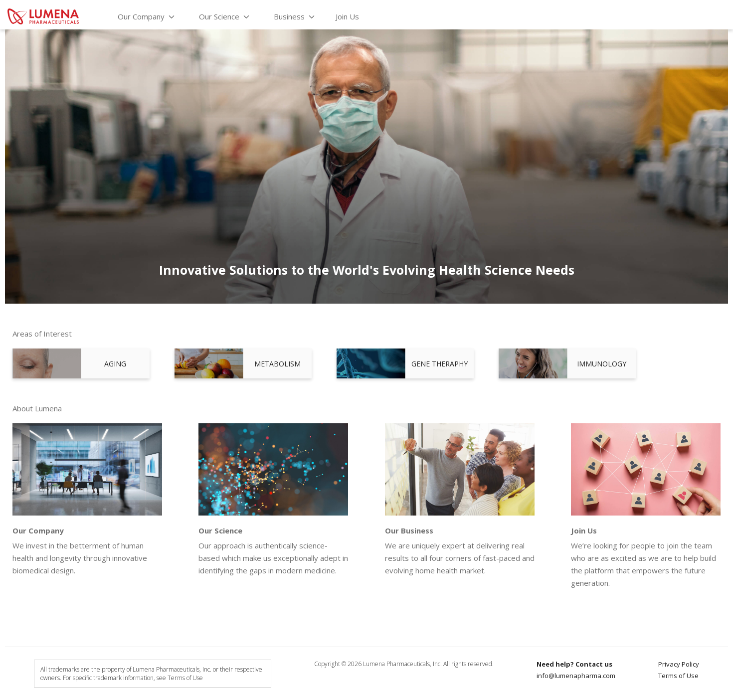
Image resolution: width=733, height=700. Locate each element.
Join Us (347, 16)
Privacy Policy (679, 664)
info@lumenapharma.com (576, 676)
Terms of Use (678, 676)
